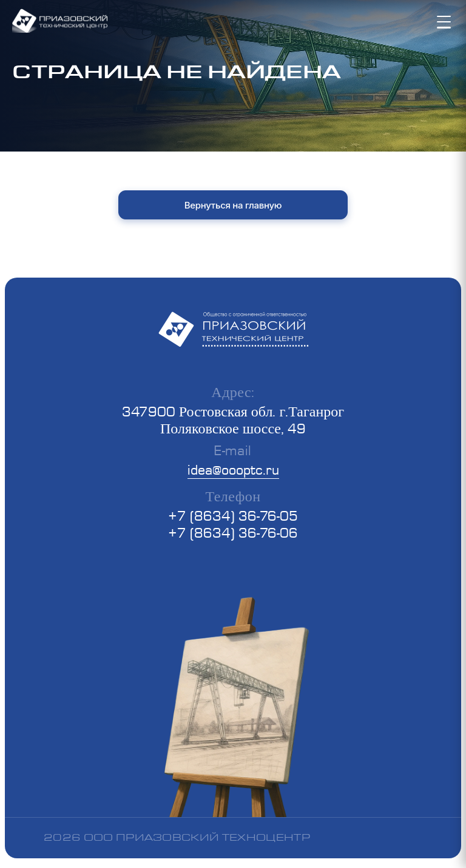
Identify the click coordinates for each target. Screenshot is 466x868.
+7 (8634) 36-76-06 (233, 532)
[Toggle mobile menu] (445, 22)
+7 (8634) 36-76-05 (233, 516)
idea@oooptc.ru (233, 469)
